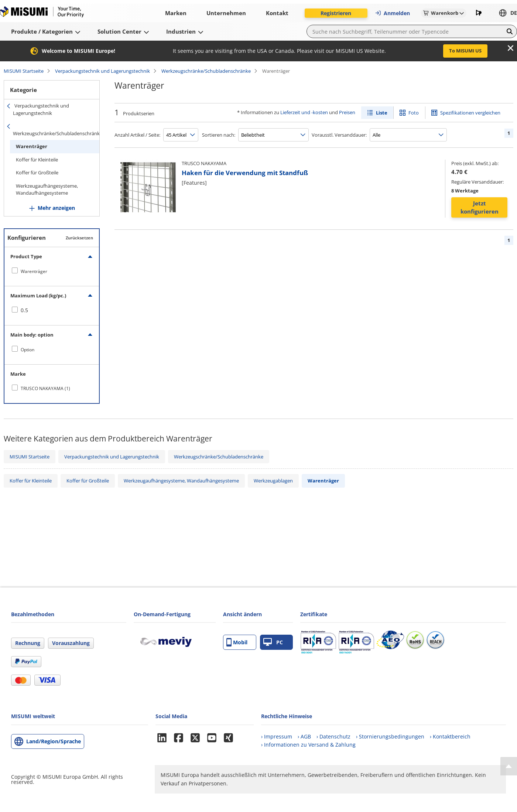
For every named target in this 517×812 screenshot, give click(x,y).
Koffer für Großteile (37, 173)
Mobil (237, 642)
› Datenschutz (333, 736)
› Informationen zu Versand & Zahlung (308, 745)
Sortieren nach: (219, 135)
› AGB (304, 736)
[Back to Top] (509, 766)
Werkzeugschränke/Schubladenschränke (206, 71)
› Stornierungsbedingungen (390, 736)
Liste (382, 113)
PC (273, 642)
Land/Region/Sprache (54, 741)
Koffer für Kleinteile (37, 160)
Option (28, 350)
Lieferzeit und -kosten (304, 112)
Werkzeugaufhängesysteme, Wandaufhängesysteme (47, 190)
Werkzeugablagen (273, 481)
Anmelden (392, 13)
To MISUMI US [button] (465, 51)
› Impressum (277, 736)
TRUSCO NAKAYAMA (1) (45, 388)
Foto (414, 113)
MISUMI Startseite (24, 71)
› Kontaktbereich (450, 736)
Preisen (347, 112)
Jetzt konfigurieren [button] (480, 207)
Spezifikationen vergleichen (470, 113)
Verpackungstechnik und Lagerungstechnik (102, 71)
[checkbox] (52, 271)
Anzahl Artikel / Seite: (137, 135)
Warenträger (32, 146)
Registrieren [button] (336, 13)
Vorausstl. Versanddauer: (339, 135)
